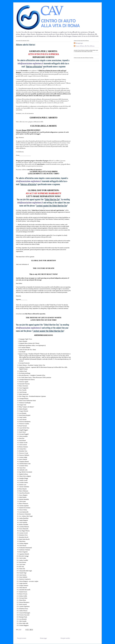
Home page (43, 638)
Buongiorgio (79, 43)
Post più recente (22, 638)
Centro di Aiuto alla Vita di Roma (85, 46)
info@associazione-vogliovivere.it (30, 63)
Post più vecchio (65, 638)
